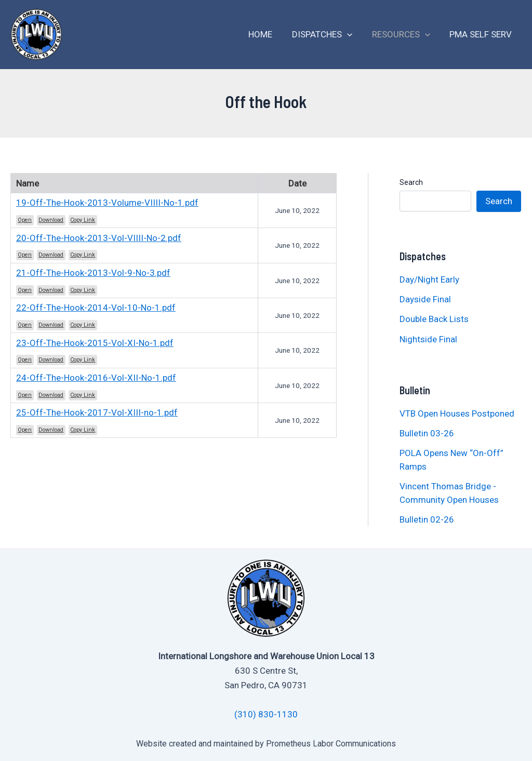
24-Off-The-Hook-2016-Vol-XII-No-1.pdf (96, 378)
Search (411, 182)
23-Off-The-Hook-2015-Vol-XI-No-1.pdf (95, 343)
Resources (404, 35)
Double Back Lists (435, 319)
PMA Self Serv (482, 34)
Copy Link (83, 220)
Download (51, 220)
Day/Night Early (429, 279)
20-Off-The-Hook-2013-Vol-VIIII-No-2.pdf (99, 238)
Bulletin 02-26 (427, 519)
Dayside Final (425, 299)
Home (267, 34)
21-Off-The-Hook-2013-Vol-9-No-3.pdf (93, 273)
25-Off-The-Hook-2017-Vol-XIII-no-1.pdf (97, 412)
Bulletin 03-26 (427, 433)
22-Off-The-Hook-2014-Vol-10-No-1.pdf (96, 308)
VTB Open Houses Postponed (457, 413)
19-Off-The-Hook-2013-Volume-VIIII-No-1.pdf (107, 203)
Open (25, 220)
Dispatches (327, 35)
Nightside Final (428, 339)
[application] (352, 35)
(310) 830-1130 (266, 714)
